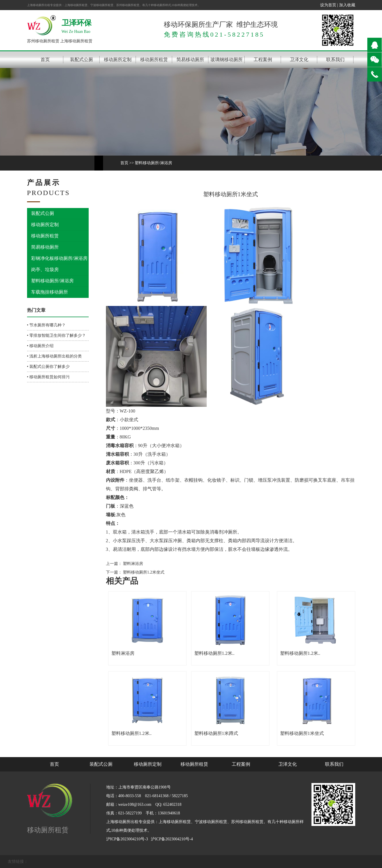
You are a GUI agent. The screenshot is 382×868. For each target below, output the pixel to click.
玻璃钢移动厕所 (227, 59)
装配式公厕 (81, 59)
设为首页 (328, 5)
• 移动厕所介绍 (40, 346)
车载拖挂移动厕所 (50, 292)
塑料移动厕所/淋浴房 (153, 163)
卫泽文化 (299, 59)
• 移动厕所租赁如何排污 (48, 377)
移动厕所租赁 (154, 59)
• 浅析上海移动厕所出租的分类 (54, 356)
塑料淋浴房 (133, 564)
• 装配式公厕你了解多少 (48, 367)
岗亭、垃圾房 (45, 270)
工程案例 (263, 59)
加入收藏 (347, 5)
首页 (45, 59)
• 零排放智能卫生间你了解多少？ (56, 335)
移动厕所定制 (118, 59)
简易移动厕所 (190, 59)
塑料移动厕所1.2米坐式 (143, 572)
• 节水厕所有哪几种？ (46, 325)
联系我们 (335, 59)
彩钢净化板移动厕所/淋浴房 (59, 258)
